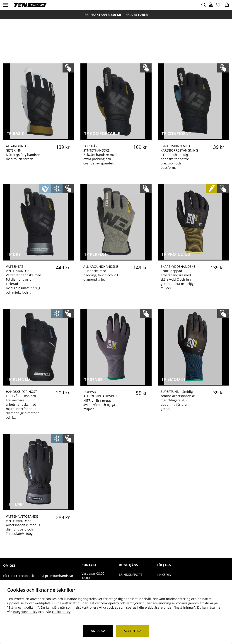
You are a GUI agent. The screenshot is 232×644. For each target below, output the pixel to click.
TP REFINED (18, 379)
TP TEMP (15, 504)
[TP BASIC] (39, 138)
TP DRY (14, 254)
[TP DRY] (39, 258)
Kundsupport (131, 575)
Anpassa (98, 631)
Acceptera (133, 631)
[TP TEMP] (39, 508)
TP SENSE (93, 379)
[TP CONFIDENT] (193, 138)
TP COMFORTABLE (102, 133)
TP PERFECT (95, 254)
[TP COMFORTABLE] (116, 138)
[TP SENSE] (116, 384)
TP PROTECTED (176, 254)
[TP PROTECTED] (193, 258)
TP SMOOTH (173, 379)
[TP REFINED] (39, 383)
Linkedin (164, 575)
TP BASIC (16, 133)
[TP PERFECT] (116, 258)
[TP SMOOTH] (193, 383)
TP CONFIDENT (176, 133)
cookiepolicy (61, 612)
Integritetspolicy (25, 612)
